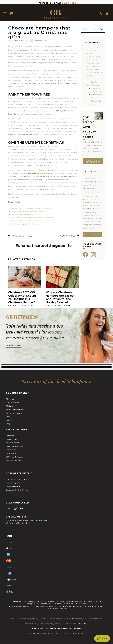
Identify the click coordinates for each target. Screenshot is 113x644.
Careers (9, 420)
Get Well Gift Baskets (94, 72)
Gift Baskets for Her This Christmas (26, 224)
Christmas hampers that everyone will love (29, 211)
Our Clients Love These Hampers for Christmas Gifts (33, 218)
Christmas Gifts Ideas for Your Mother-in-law (30, 221)
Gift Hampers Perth (93, 606)
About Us (10, 399)
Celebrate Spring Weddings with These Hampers (32, 208)
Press (8, 417)
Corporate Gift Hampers (49, 604)
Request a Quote (13, 483)
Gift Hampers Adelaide (56, 609)
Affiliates (9, 406)
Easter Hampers (46, 602)
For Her (94, 82)
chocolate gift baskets (58, 83)
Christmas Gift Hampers (75, 604)
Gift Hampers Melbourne (44, 606)
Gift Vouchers (12, 450)
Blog (8, 424)
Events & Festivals (93, 63)
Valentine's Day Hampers (24, 602)
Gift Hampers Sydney (20, 606)
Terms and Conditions (15, 410)
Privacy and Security (15, 413)
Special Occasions (93, 85)
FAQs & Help (11, 439)
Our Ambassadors (14, 402)
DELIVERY (11, 13)
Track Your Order (13, 443)
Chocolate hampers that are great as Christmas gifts (39, 32)
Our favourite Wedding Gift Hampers (27, 214)
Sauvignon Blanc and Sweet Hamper (57, 176)
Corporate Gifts (92, 60)
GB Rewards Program (15, 457)
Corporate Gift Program (16, 479)
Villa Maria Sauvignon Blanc (39, 173)
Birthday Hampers (14, 460)
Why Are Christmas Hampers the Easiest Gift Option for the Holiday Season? (60, 297)
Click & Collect (12, 453)
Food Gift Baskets (93, 69)
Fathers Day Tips (93, 66)
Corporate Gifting (93, 57)
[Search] (102, 29)
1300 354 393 (101, 13)
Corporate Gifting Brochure (18, 490)
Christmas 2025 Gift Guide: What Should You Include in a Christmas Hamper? (22, 297)
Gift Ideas (90, 76)
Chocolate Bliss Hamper (20, 135)
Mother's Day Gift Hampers (69, 602)
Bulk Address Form (14, 486)
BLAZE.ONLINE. (77, 634)
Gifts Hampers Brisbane (70, 606)
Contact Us (11, 436)
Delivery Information (15, 446)
